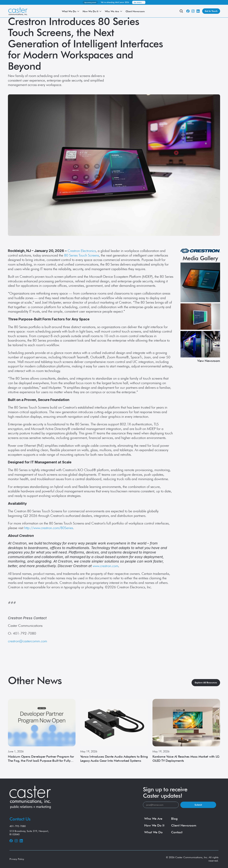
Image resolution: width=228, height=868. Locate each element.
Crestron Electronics (82, 251)
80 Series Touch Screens (82, 255)
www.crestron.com (105, 566)
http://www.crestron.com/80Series (49, 528)
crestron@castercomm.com (27, 641)
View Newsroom (209, 361)
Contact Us (20, 819)
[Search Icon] (181, 11)
